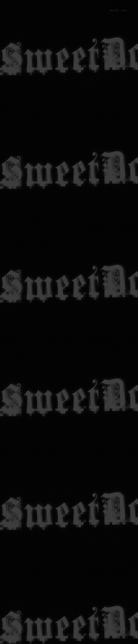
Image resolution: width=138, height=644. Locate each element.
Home (124, 10)
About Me (114, 10)
